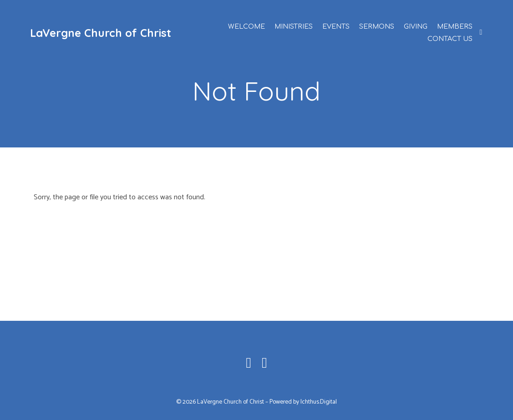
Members (455, 26)
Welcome (246, 26)
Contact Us (450, 39)
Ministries (294, 26)
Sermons (377, 26)
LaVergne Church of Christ (101, 33)
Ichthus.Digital (319, 402)
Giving (416, 26)
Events (336, 26)
